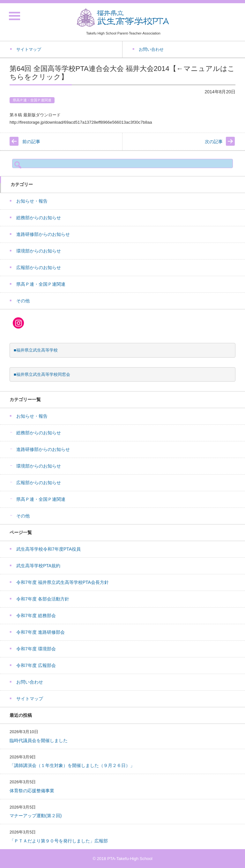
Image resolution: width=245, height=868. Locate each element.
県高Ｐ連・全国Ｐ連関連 (32, 100)
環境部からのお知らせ (39, 251)
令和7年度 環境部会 (36, 649)
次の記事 (214, 142)
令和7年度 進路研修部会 (41, 632)
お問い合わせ (30, 682)
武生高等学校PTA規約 (38, 566)
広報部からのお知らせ (39, 267)
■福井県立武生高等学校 (36, 350)
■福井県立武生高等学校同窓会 (42, 374)
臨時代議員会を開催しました (39, 740)
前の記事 (31, 142)
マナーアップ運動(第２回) (36, 816)
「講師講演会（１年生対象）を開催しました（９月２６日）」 (72, 765)
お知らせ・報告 (32, 201)
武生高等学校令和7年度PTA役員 (48, 549)
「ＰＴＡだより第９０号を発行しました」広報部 (59, 841)
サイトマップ (30, 699)
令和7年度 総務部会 (36, 616)
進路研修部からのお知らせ (43, 234)
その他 (23, 301)
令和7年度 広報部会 (36, 665)
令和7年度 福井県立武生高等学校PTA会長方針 (63, 582)
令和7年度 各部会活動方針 (43, 599)
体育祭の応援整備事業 (32, 791)
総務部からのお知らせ (39, 218)
